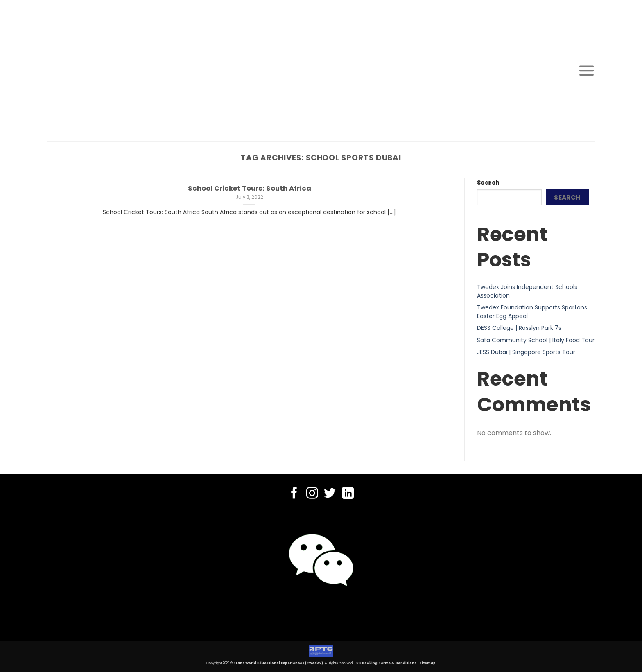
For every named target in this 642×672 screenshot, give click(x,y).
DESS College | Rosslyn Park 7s (519, 328)
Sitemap (427, 663)
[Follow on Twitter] (330, 494)
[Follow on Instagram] (312, 494)
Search (488, 183)
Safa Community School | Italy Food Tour (536, 340)
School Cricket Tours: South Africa (250, 189)
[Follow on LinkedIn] (348, 494)
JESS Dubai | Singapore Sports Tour (526, 352)
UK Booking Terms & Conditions (386, 663)
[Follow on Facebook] (294, 494)
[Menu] (587, 70)
